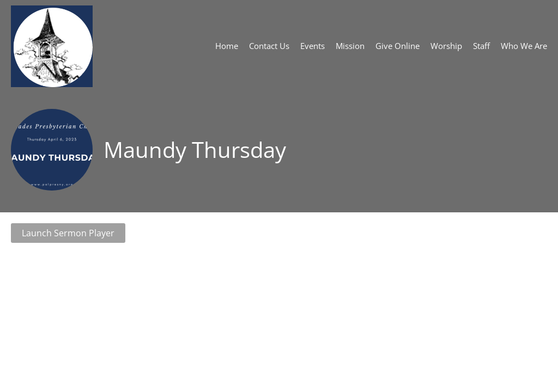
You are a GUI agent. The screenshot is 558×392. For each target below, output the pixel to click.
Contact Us (269, 46)
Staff (481, 46)
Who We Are (524, 46)
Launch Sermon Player (68, 233)
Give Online (398, 46)
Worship (446, 46)
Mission (350, 46)
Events (313, 46)
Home (227, 46)
